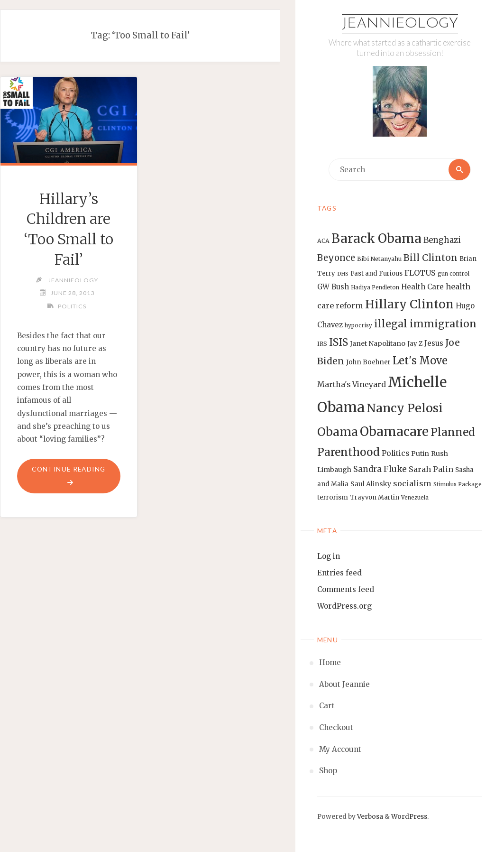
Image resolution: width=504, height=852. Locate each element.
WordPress (409, 817)
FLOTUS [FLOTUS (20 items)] (420, 273)
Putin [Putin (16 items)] (420, 454)
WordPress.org (344, 606)
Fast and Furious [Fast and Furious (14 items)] (376, 273)
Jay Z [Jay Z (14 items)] (415, 344)
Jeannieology (400, 24)
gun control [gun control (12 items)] (454, 274)
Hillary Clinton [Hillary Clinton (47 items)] (409, 304)
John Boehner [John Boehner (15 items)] (368, 362)
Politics (72, 306)
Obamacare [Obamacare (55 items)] (394, 431)
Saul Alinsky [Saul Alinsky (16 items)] (371, 484)
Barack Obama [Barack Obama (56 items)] (376, 238)
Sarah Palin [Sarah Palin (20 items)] (431, 469)
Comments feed (346, 589)
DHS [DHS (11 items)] (343, 274)
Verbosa (369, 817)
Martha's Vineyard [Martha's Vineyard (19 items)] (352, 384)
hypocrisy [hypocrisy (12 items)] (358, 325)
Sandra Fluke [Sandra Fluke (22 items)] (380, 469)
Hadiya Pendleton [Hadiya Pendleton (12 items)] (375, 287)
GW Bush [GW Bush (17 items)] (333, 287)
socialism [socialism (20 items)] (412, 483)
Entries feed (339, 573)
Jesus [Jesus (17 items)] (434, 343)
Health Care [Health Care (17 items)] (422, 287)
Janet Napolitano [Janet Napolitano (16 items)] (378, 343)
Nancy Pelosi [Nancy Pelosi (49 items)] (405, 408)
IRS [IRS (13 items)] (322, 344)
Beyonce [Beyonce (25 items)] (336, 258)
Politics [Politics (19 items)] (395, 453)
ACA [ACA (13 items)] (323, 241)
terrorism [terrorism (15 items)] (333, 497)
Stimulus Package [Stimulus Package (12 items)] (458, 484)
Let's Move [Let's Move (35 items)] (420, 361)
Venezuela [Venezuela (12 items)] (415, 498)
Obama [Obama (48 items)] (338, 432)
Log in (329, 556)
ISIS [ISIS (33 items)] (339, 342)
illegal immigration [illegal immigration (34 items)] (425, 324)
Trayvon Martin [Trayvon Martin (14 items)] (375, 497)
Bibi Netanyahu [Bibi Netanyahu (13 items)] (379, 259)
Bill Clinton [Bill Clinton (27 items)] (431, 258)
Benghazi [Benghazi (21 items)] (442, 240)
